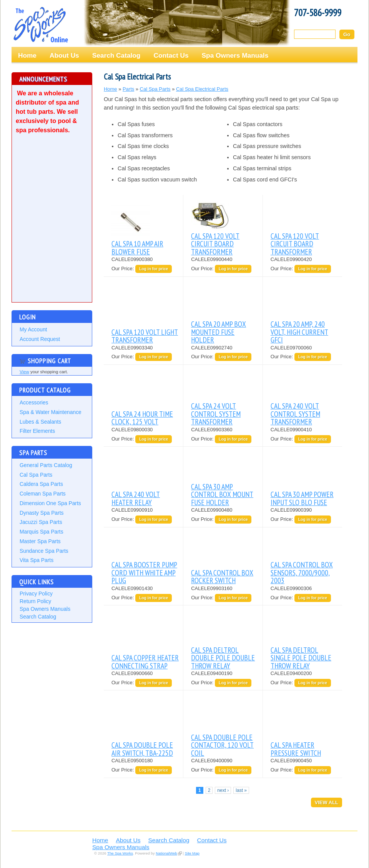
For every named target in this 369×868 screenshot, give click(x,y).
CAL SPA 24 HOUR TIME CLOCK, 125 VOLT (142, 418)
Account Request (40, 339)
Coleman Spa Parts (43, 494)
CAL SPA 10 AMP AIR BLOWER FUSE (137, 247)
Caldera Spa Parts (41, 484)
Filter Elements (37, 431)
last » (241, 790)
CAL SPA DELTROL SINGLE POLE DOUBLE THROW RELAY (301, 658)
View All (327, 802)
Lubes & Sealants (40, 422)
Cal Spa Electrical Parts (202, 89)
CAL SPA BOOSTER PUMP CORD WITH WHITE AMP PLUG (144, 572)
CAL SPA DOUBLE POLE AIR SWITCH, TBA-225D (142, 749)
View (24, 372)
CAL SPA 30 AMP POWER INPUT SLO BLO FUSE (302, 498)
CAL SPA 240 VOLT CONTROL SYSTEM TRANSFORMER (295, 414)
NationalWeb (166, 853)
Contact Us (171, 55)
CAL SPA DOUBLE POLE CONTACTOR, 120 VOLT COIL (222, 745)
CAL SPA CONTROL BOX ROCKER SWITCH (222, 576)
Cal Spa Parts (36, 475)
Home (27, 55)
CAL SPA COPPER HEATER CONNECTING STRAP (145, 661)
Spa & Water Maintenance (51, 412)
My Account (33, 329)
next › (223, 790)
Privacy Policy (36, 594)
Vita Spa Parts (37, 560)
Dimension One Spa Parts (50, 503)
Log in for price (154, 269)
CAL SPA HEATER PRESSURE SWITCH (296, 749)
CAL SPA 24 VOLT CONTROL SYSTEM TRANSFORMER (216, 414)
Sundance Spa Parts (44, 551)
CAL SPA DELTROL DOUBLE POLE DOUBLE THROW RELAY (223, 658)
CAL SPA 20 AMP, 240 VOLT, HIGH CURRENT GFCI (299, 332)
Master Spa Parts (40, 541)
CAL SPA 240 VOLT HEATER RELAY (136, 498)
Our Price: (123, 269)
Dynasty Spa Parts (42, 513)
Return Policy (35, 601)
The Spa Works (40, 25)
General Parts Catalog (46, 465)
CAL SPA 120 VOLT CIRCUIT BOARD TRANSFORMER (215, 244)
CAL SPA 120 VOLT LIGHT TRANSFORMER (145, 336)
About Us (64, 55)
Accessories (34, 402)
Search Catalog (116, 55)
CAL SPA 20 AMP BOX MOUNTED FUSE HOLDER (219, 332)
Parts (128, 89)
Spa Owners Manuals (235, 55)
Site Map (192, 853)
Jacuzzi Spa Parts (41, 522)
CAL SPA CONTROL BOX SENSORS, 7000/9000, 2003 (302, 572)
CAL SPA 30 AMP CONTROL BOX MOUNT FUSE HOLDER (222, 494)
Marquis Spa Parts (42, 532)
